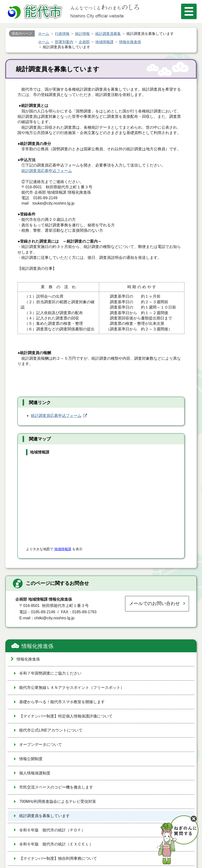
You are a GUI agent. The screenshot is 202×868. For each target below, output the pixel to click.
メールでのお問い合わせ (154, 603)
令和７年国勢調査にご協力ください (50, 673)
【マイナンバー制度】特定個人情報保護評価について (66, 716)
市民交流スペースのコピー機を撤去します (56, 787)
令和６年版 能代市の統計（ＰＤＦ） (52, 830)
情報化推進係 (37, 646)
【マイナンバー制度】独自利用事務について (58, 858)
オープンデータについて (41, 745)
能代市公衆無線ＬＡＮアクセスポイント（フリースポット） (72, 688)
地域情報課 (63, 549)
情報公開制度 (31, 759)
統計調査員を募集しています (44, 816)
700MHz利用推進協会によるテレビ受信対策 (58, 801)
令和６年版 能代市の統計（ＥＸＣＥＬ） (56, 844)
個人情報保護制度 (35, 773)
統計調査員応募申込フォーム (47, 171)
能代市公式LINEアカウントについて (51, 730)
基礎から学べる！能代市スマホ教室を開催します (62, 702)
